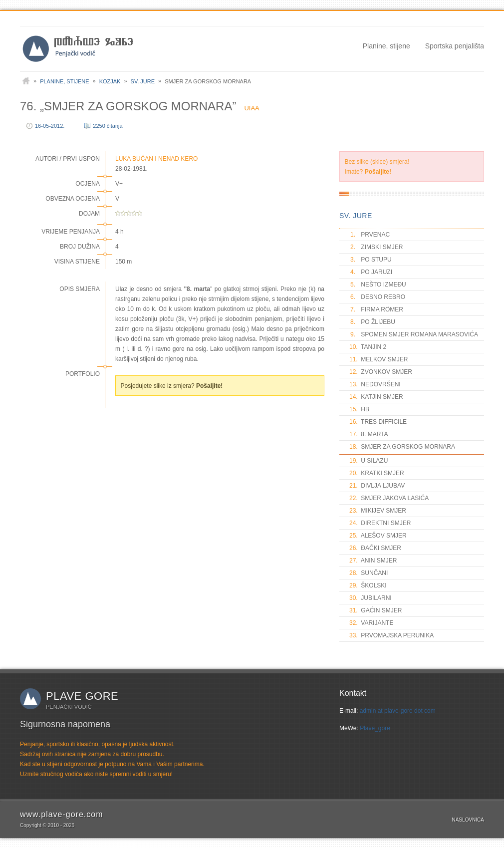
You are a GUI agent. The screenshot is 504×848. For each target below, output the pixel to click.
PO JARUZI (371, 272)
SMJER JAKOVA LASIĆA (389, 498)
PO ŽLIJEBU (372, 322)
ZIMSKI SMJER (376, 247)
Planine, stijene (386, 46)
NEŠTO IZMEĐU (378, 284)
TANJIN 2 (368, 347)
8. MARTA (369, 434)
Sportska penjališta (455, 46)
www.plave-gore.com (62, 814)
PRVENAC (370, 235)
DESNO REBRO (377, 297)
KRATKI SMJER (377, 473)
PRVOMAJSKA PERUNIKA (391, 635)
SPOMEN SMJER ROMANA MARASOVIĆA (414, 334)
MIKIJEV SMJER (378, 511)
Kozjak (110, 81)
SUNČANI (369, 573)
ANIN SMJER (373, 561)
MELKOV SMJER (378, 359)
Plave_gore (375, 728)
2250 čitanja (108, 126)
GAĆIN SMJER (376, 610)
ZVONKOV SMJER (381, 372)
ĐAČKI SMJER (375, 548)
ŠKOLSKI (368, 585)
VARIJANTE (371, 623)
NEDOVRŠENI (375, 384)
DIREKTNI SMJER (380, 523)
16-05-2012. (50, 126)
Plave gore (82, 696)
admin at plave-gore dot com (398, 711)
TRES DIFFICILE (378, 422)
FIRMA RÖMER (376, 309)
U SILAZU (369, 461)
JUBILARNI (371, 598)
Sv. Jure (143, 81)
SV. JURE (356, 216)
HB (359, 409)
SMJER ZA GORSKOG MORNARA (402, 447)
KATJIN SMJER (376, 397)
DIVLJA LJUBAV (377, 486)
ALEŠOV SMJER (378, 536)
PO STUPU (371, 260)
